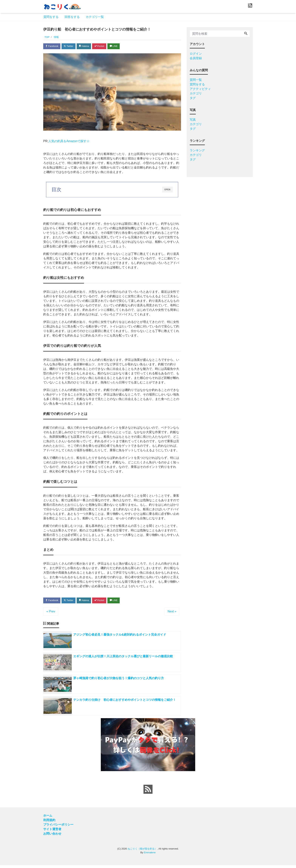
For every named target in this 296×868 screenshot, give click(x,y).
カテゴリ (196, 93)
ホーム (48, 818)
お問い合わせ (52, 836)
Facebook (53, 46)
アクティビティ (200, 89)
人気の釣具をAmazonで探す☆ (69, 142)
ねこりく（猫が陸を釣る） (142, 852)
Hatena (88, 46)
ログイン (196, 54)
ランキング (197, 150)
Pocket (105, 46)
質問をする (51, 17)
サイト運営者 (52, 832)
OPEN (167, 190)
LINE (121, 46)
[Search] (246, 34)
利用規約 (49, 823)
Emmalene (150, 855)
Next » (172, 612)
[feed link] (148, 792)
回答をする (72, 17)
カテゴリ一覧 (95, 17)
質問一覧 (196, 80)
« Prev (51, 612)
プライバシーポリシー (58, 827)
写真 (193, 120)
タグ (193, 98)
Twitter (71, 46)
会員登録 (196, 58)
